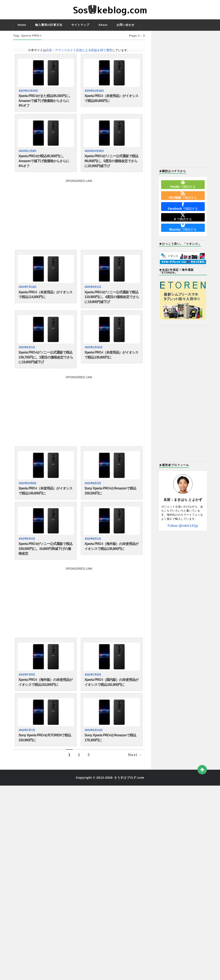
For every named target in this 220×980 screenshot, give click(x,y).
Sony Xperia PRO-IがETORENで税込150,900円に (45, 762)
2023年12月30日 (29, 91)
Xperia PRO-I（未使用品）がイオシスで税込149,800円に (45, 506)
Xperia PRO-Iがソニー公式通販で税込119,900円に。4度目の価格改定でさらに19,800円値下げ (112, 306)
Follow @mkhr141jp (183, 526)
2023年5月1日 (93, 294)
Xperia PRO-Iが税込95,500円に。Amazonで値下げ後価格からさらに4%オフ (44, 166)
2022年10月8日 (28, 498)
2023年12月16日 (95, 91)
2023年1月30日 (94, 358)
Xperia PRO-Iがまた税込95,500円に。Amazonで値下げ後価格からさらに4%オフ (45, 103)
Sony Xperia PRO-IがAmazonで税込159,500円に (110, 506)
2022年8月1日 (93, 555)
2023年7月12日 (28, 294)
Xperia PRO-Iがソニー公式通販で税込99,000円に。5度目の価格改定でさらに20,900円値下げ (111, 166)
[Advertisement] (79, 220)
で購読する (183, 184)
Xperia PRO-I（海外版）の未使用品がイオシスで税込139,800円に (111, 564)
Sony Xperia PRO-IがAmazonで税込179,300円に (110, 762)
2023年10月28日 (95, 155)
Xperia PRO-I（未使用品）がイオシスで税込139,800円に (111, 367)
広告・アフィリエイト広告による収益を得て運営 (79, 50)
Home (22, 25)
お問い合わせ (125, 25)
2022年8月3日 (93, 498)
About (103, 25)
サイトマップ (80, 25)
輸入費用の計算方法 (49, 25)
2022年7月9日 (27, 695)
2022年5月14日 (94, 753)
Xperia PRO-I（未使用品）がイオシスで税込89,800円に (111, 99)
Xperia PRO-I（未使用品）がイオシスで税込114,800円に (45, 303)
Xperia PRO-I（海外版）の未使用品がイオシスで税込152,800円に (45, 704)
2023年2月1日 (27, 358)
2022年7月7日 (27, 753)
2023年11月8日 (28, 155)
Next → (135, 780)
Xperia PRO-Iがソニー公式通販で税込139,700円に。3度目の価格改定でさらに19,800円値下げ (46, 370)
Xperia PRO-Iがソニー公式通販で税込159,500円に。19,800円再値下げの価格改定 (45, 567)
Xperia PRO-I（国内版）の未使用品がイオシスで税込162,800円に (111, 704)
